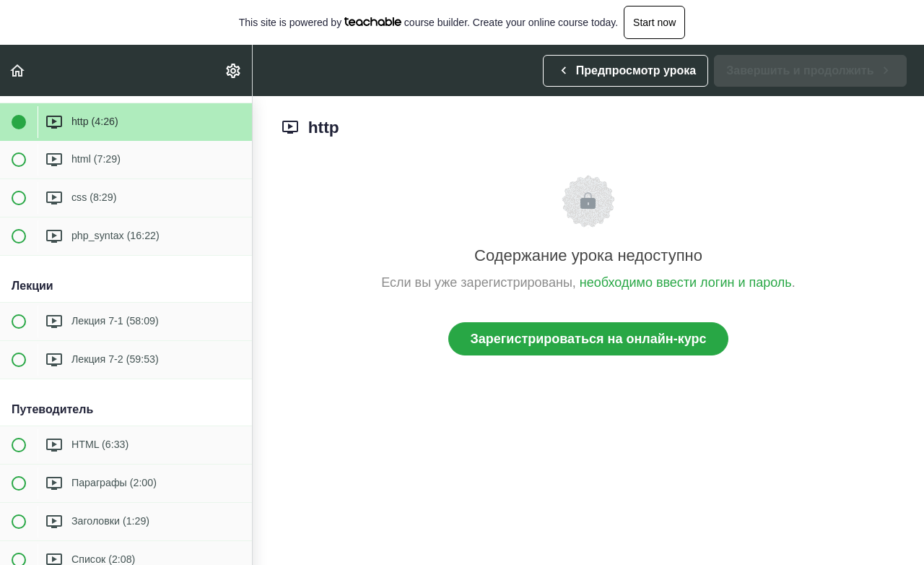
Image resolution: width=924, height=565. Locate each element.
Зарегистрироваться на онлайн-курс (589, 339)
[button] (18, 70)
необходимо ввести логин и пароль (686, 282)
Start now (654, 22)
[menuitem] (234, 70)
